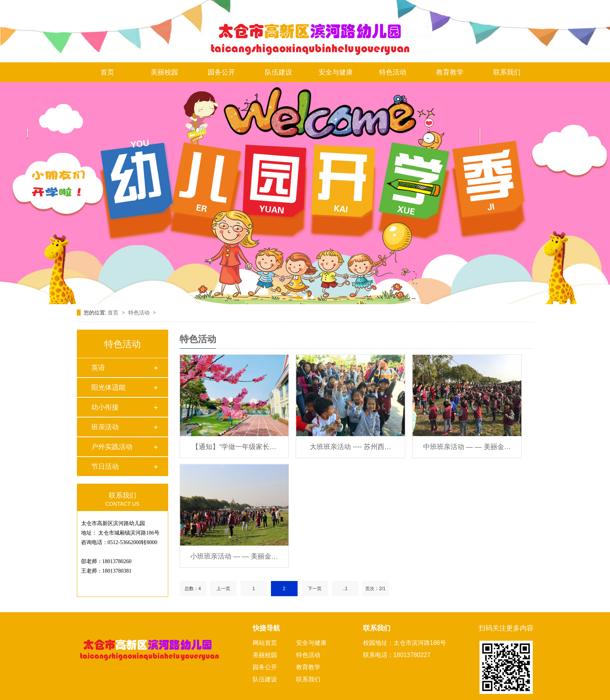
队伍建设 (279, 72)
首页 (107, 72)
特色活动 (393, 72)
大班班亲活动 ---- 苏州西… (350, 447)
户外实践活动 (112, 447)
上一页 (223, 589)
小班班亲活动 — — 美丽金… (234, 556)
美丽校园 (164, 72)
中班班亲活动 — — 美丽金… (467, 447)
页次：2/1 (375, 589)
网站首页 (265, 643)
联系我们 (507, 72)
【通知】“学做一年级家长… (234, 447)
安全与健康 (336, 72)
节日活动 (105, 467)
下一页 (315, 589)
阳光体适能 (108, 387)
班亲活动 (105, 427)
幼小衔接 (105, 407)
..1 (345, 589)
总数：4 (193, 589)
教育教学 (450, 72)
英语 (98, 368)
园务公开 (221, 72)
